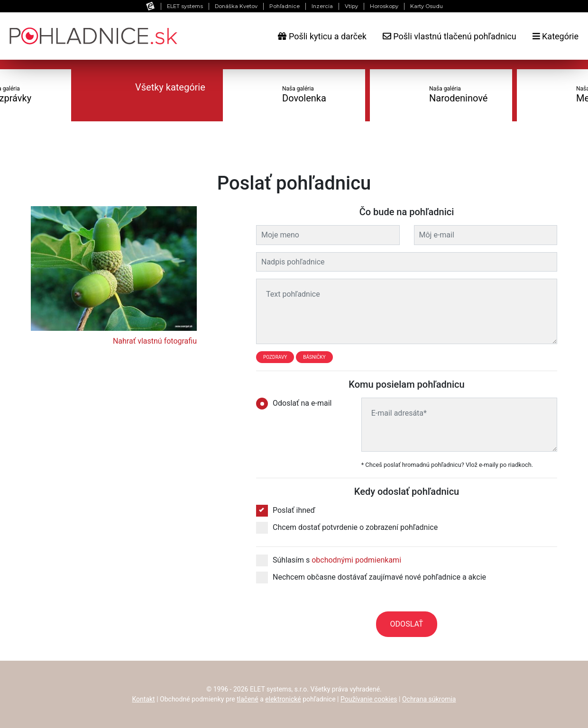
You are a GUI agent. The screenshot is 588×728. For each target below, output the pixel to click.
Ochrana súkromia (429, 699)
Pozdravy (275, 357)
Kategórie (556, 36)
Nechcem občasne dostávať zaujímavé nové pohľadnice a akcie (371, 577)
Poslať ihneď (286, 510)
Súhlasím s (329, 560)
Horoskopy (384, 6)
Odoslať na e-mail (297, 403)
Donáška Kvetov (236, 6)
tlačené (248, 699)
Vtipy (351, 6)
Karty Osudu (427, 6)
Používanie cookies (369, 699)
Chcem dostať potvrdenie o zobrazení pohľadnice (347, 528)
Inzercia (322, 6)
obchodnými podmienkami (356, 560)
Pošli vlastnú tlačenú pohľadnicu (450, 36)
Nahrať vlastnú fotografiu (155, 341)
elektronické (283, 699)
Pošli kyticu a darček (322, 36)
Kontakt (144, 699)
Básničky (314, 357)
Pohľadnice (285, 6)
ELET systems (185, 6)
